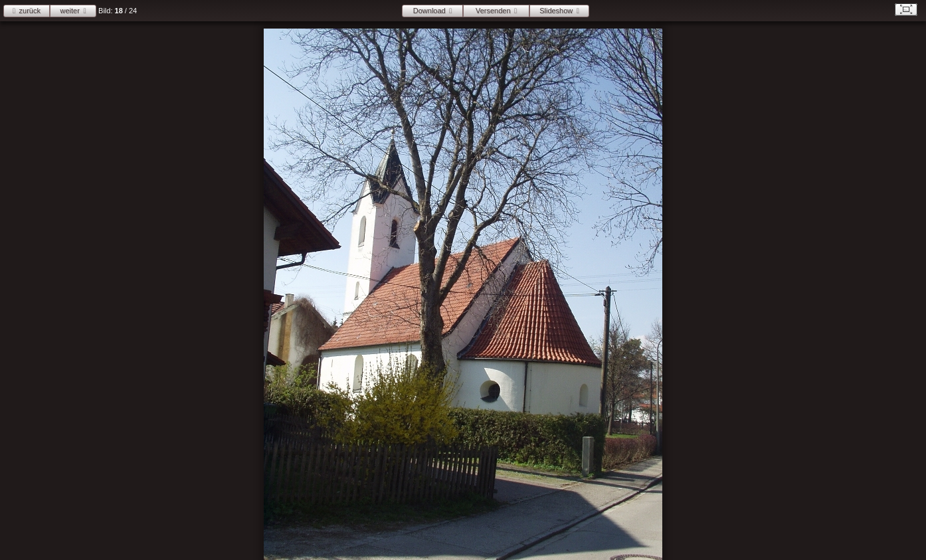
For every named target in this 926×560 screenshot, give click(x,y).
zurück (30, 11)
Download (429, 11)
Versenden (493, 11)
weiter (70, 11)
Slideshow (556, 11)
